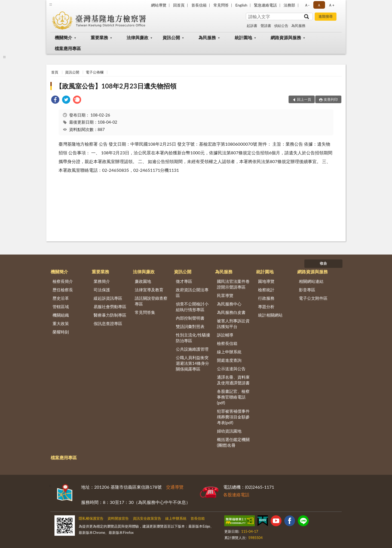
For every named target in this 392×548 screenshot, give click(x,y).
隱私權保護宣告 (91, 518)
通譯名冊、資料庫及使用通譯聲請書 (233, 380)
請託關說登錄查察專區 (151, 301)
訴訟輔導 (225, 335)
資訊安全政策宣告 (147, 518)
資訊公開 (171, 37)
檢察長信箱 (227, 343)
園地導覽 (266, 281)
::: (51, 4)
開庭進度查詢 (229, 360)
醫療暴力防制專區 (110, 315)
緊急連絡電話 (265, 5)
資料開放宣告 (118, 518)
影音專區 (307, 290)
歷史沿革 (61, 298)
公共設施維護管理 (192, 349)
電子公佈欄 (95, 72)
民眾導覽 (225, 295)
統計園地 (243, 37)
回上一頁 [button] (304, 99)
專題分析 (266, 307)
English (241, 5)
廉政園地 (143, 281)
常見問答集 (145, 312)
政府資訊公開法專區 (192, 293)
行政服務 (266, 298)
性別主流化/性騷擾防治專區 (193, 338)
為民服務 (298, 26)
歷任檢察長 (63, 290)
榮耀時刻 (61, 332)
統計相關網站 (270, 315)
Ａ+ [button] (331, 5)
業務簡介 (102, 281)
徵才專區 (184, 281)
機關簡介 (63, 37)
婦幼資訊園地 (229, 431)
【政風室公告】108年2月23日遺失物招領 (116, 86)
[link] (55, 100)
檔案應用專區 (68, 48)
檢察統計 (266, 290)
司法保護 (102, 290)
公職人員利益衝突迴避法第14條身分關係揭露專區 (192, 363)
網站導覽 (159, 5)
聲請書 (266, 26)
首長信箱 (199, 5)
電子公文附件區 (313, 298)
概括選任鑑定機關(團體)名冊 (233, 442)
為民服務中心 (229, 304)
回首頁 (179, 5)
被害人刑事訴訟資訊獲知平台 (233, 324)
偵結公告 (281, 26)
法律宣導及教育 (149, 290)
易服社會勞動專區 (110, 307)
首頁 (55, 72)
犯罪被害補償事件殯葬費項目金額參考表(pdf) (233, 417)
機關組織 (61, 315)
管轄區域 (61, 307)
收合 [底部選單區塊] (323, 263)
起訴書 (252, 26)
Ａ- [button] (307, 5)
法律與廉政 (137, 37)
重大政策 (61, 323)
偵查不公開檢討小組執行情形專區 (192, 307)
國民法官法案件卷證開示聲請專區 (233, 284)
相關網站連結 (311, 281)
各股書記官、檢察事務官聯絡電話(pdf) (233, 397)
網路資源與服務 (286, 37)
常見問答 (221, 5)
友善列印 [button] (331, 99)
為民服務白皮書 (231, 312)
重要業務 (99, 37)
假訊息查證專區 (108, 323)
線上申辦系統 (229, 352)
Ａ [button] (319, 5)
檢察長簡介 (63, 281)
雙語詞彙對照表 (190, 326)
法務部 (289, 5)
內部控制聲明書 (190, 318)
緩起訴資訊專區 (108, 298)
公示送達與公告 (231, 369)
